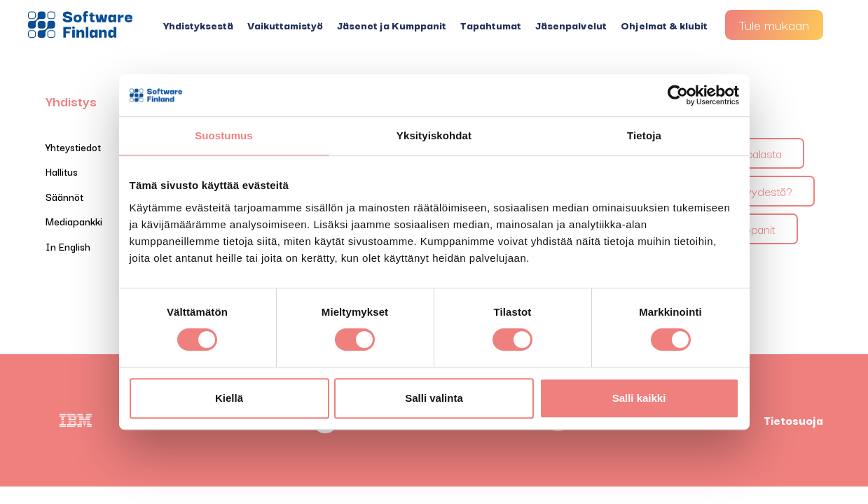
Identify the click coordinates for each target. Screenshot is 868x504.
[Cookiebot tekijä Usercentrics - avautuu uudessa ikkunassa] (678, 95)
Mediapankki (74, 221)
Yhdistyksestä (198, 25)
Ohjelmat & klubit (664, 25)
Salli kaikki (639, 398)
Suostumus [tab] (224, 135)
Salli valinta (434, 398)
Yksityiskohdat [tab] (434, 135)
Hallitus (62, 171)
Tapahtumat (491, 25)
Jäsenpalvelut (571, 25)
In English (68, 246)
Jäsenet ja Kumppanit (392, 25)
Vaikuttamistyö (285, 25)
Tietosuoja (793, 420)
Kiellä (229, 398)
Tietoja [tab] (644, 135)
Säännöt (64, 196)
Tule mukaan (774, 24)
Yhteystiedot (73, 147)
